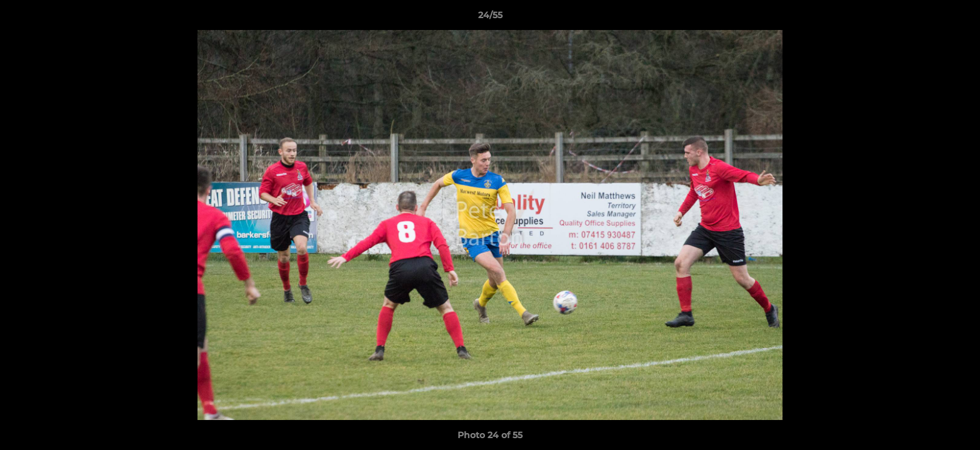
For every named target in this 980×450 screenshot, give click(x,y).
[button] (957, 18)
